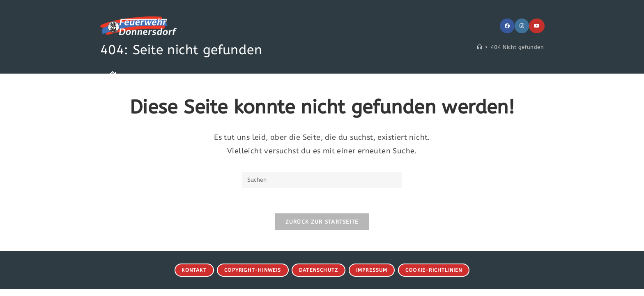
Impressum (372, 270)
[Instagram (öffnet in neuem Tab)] (522, 26)
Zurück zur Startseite (322, 222)
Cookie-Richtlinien (434, 270)
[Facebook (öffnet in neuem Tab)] (507, 26)
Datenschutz (319, 270)
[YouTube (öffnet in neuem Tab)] (537, 26)
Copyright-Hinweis (253, 270)
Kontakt (194, 270)
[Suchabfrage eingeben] (322, 180)
